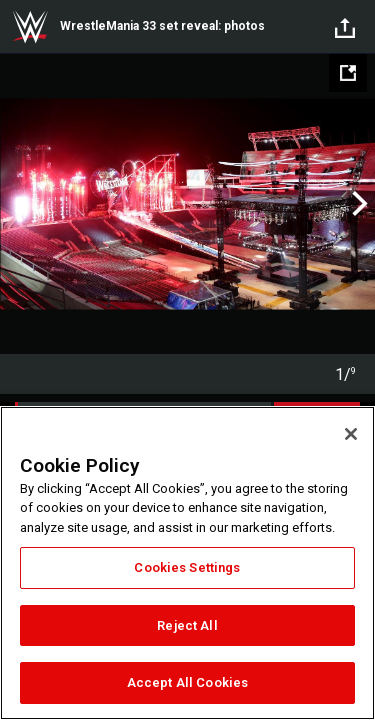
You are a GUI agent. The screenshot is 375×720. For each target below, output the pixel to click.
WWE (30, 27)
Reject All (187, 625)
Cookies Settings (187, 567)
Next (357, 204)
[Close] (351, 434)
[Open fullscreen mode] (348, 73)
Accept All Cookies (187, 682)
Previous (17, 204)
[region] (187, 563)
